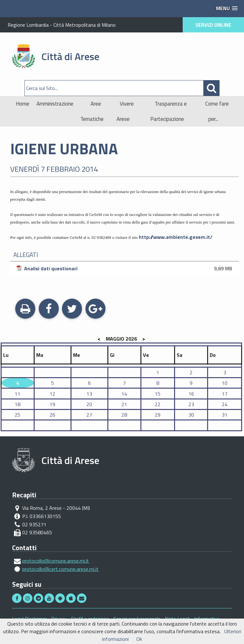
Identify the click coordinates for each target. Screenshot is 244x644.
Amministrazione (55, 104)
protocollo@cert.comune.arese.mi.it (60, 569)
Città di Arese (70, 56)
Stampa (25, 309)
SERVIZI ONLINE (213, 25)
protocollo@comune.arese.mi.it (56, 561)
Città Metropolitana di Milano (85, 25)
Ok (139, 639)
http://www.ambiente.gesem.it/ (176, 237)
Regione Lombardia (28, 25)
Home (23, 104)
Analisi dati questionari (125, 268)
